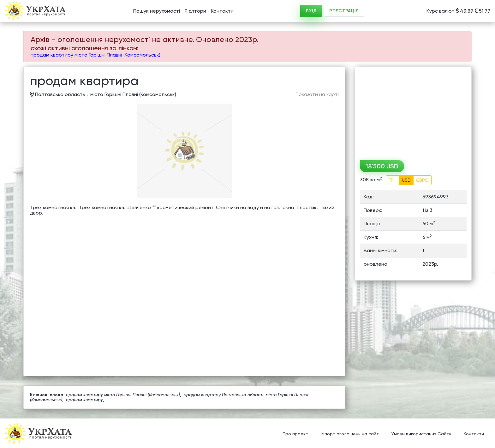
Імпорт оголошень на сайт (350, 434)
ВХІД (311, 11)
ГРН (393, 180)
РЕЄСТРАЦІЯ (344, 11)
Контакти (222, 11)
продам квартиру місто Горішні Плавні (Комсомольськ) (95, 55)
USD (406, 180)
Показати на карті (317, 94)
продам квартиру (84, 400)
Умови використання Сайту (421, 434)
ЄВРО (422, 180)
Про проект (295, 434)
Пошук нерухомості (157, 11)
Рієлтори (195, 11)
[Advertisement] (413, 111)
